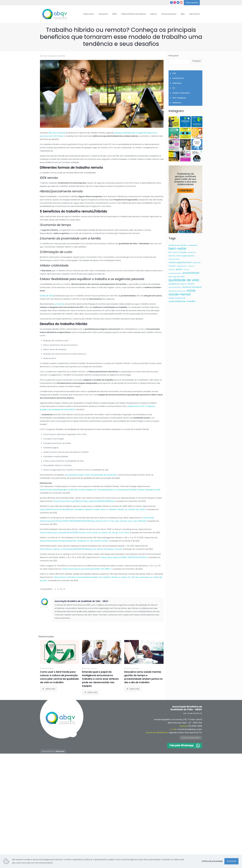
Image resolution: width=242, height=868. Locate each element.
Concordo (231, 861)
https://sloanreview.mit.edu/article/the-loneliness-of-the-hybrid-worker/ (74, 541)
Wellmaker (60, 751)
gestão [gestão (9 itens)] (179, 269)
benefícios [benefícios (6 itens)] (192, 252)
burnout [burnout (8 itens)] (172, 256)
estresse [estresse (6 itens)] (172, 269)
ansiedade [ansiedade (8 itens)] (193, 245)
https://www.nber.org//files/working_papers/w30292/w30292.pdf (84, 501)
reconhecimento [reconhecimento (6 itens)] (175, 287)
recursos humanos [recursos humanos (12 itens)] (192, 287)
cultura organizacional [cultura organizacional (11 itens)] (180, 262)
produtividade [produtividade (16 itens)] (191, 273)
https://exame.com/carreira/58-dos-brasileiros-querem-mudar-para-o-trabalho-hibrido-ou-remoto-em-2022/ (93, 509)
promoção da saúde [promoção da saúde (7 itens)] (177, 277)
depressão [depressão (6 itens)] (197, 263)
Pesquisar (174, 56)
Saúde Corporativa (181, 93)
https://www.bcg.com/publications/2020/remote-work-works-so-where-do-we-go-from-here (84, 533)
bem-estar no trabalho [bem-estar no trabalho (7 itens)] (178, 252)
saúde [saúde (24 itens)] (191, 291)
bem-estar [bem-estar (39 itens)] (177, 249)
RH (174, 88)
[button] (174, 122)
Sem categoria (179, 98)
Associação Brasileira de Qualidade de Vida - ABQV (81, 601)
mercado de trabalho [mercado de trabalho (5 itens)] (175, 273)
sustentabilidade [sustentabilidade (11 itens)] (177, 301)
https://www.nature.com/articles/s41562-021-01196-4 (87, 569)
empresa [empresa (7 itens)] (172, 266)
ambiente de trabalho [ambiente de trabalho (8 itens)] (178, 245)
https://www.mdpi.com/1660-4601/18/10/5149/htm (124, 557)
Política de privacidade (191, 738)
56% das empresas (57, 133)
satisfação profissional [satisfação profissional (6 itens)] (177, 291)
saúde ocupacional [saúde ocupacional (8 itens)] (177, 298)
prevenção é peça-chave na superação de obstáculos (92, 475)
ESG (174, 73)
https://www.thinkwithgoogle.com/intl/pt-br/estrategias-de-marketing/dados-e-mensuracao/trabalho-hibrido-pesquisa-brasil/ (100, 490)
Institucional (178, 78)
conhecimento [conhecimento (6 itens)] (174, 259)
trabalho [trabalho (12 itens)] (191, 301)
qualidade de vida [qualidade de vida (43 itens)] (184, 280)
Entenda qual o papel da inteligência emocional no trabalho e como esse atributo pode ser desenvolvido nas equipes (100, 679)
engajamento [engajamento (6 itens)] (182, 266)
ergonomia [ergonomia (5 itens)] (191, 266)
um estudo (59, 304)
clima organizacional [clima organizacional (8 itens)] (185, 256)
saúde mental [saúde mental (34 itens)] (180, 294)
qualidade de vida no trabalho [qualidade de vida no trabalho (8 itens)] (181, 284)
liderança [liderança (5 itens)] (186, 270)
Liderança (177, 83)
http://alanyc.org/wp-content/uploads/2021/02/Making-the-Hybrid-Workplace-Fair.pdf (81, 549)
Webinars (177, 103)
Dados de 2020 (47, 296)
